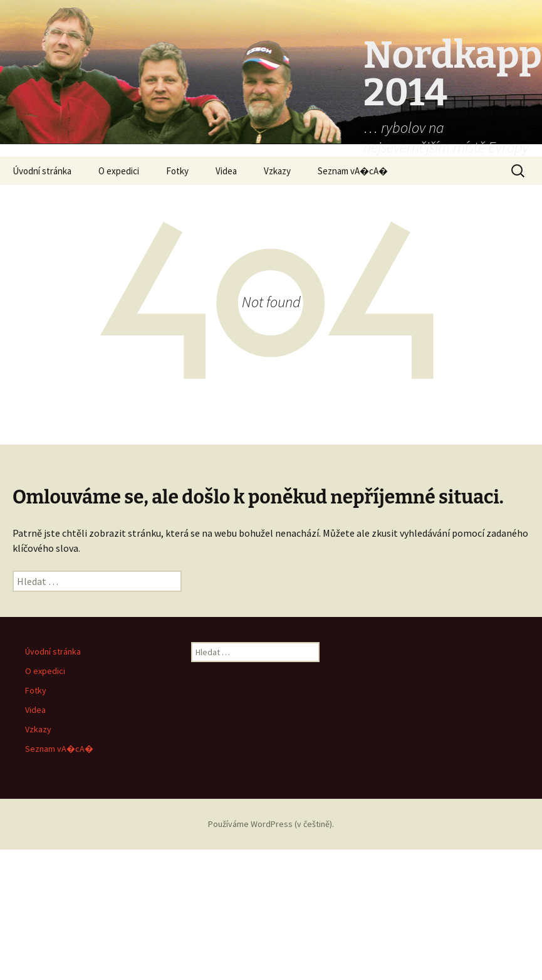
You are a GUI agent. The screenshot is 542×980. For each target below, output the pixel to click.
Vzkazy (277, 171)
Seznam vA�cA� (353, 171)
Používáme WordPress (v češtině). (271, 824)
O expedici (119, 171)
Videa (226, 171)
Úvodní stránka (42, 171)
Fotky (177, 171)
